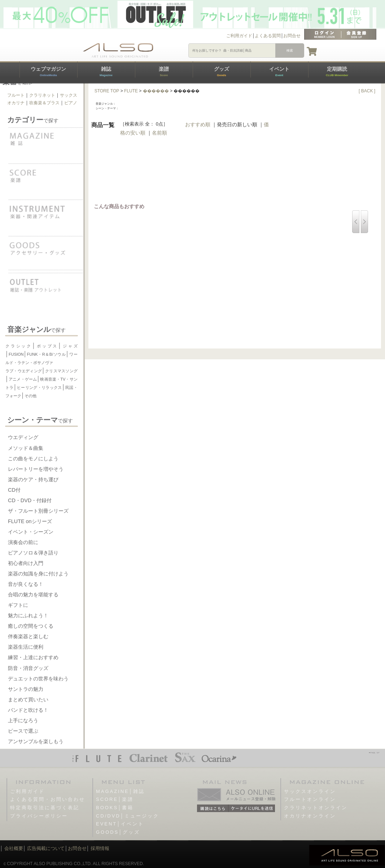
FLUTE (131, 91)
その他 (30, 396)
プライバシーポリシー (39, 816)
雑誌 (106, 71)
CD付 (14, 490)
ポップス (47, 346)
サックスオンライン (310, 791)
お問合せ (292, 36)
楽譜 (164, 71)
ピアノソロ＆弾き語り (33, 553)
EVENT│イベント (120, 824)
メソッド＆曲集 (26, 448)
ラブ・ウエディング (24, 371)
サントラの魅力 (26, 689)
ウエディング (23, 437)
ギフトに (18, 605)
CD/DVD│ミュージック (128, 816)
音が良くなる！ (26, 584)
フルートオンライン (310, 799)
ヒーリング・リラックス (40, 387)
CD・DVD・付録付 (30, 500)
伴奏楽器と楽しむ (28, 636)
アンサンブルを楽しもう (36, 741)
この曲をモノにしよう (33, 459)
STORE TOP (107, 91)
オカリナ (16, 103)
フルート (16, 95)
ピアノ (71, 103)
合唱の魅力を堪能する (33, 595)
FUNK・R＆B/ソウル (47, 354)
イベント (279, 71)
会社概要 (14, 848)
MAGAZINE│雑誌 (120, 791)
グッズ (222, 71)
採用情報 (100, 848)
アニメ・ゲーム (23, 379)
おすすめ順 (198, 124)
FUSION (16, 354)
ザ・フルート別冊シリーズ (38, 511)
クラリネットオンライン (316, 808)
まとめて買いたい (28, 700)
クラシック (19, 346)
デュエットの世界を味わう (38, 679)
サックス (69, 95)
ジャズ (69, 346)
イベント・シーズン (31, 532)
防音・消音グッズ (28, 668)
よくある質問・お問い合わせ (48, 799)
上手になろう (23, 720)
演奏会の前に (23, 542)
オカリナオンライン (310, 816)
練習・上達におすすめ (33, 657)
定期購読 (337, 71)
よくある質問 (268, 36)
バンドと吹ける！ (28, 710)
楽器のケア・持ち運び (33, 479)
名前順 (159, 133)
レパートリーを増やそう (36, 469)
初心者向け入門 (26, 563)
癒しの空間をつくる (31, 626)
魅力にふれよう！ (28, 615)
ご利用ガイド (239, 36)
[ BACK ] (367, 91)
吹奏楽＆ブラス (44, 103)
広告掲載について (46, 848)
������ (156, 91)
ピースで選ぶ (23, 731)
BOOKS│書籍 (115, 808)
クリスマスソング (61, 371)
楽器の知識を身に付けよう (38, 574)
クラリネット (42, 95)
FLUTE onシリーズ (30, 521)
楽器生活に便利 (26, 647)
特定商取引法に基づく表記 (45, 808)
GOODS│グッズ (118, 832)
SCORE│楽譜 (115, 799)
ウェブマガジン (48, 71)
